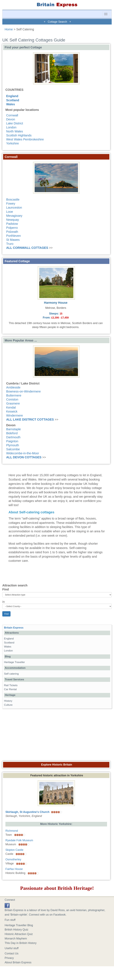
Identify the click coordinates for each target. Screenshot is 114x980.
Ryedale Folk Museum (19, 840)
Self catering (11, 674)
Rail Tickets (11, 685)
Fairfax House (14, 869)
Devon (11, 119)
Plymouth (13, 445)
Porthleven (14, 236)
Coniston (12, 399)
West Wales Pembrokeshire (25, 139)
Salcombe (13, 449)
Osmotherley (13, 859)
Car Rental (10, 689)
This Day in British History (21, 943)
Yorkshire (13, 143)
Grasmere (13, 403)
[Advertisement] (57, 734)
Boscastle (13, 199)
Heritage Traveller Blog (19, 925)
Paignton (12, 441)
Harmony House (56, 303)
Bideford (12, 433)
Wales (11, 104)
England (12, 96)
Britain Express (14, 628)
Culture (8, 705)
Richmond (12, 831)
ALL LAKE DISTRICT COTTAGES (30, 419)
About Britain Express (18, 962)
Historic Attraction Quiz (19, 934)
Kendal (11, 407)
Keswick (12, 411)
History (8, 701)
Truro (10, 244)
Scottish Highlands (19, 135)
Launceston (14, 208)
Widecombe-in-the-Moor (23, 453)
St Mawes (13, 240)
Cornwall (12, 115)
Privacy (9, 958)
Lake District (15, 123)
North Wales (15, 131)
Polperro (12, 228)
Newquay (13, 220)
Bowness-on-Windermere (23, 391)
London (11, 127)
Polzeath (12, 232)
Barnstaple (14, 429)
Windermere (15, 415)
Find (6, 589)
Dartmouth (13, 437)
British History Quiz (16, 930)
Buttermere (14, 395)
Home (9, 29)
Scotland (13, 100)
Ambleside (13, 387)
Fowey (11, 203)
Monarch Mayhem (16, 939)
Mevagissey (14, 216)
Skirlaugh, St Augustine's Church (27, 812)
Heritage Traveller (14, 662)
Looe (10, 212)
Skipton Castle (14, 850)
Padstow (12, 224)
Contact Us (12, 953)
